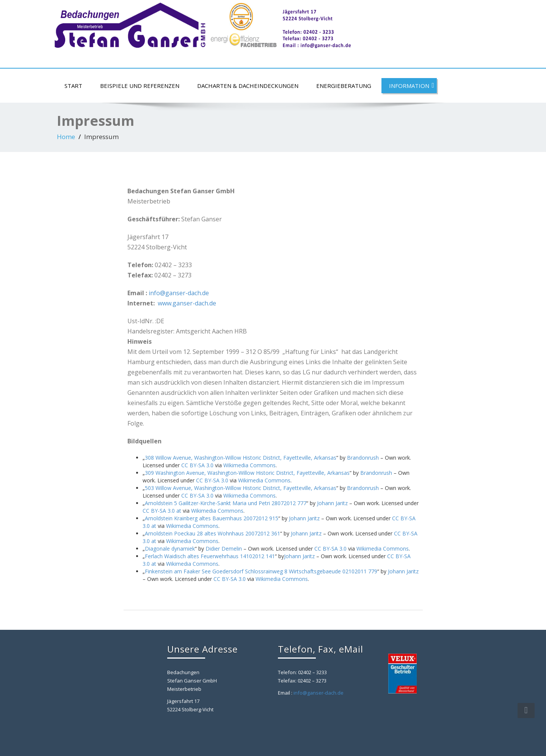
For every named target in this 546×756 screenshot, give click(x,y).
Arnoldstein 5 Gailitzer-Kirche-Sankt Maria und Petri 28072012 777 (226, 503)
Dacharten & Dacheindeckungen (248, 86)
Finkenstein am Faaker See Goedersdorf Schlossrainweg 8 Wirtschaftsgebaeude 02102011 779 (261, 571)
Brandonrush (363, 458)
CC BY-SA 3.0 (197, 465)
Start (73, 86)
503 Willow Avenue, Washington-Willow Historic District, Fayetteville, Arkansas (241, 488)
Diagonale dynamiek (170, 549)
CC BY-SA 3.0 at (162, 511)
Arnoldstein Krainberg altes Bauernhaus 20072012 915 (212, 518)
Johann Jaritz (332, 503)
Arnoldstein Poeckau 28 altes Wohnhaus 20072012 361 (213, 533)
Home (66, 137)
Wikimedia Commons (249, 465)
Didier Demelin (224, 549)
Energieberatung (344, 86)
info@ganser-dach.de (179, 293)
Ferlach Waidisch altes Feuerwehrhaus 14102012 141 (210, 556)
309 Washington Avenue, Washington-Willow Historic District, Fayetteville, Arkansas (247, 473)
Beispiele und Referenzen (140, 86)
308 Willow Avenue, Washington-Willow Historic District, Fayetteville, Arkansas (241, 458)
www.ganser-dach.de (187, 303)
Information (412, 86)
